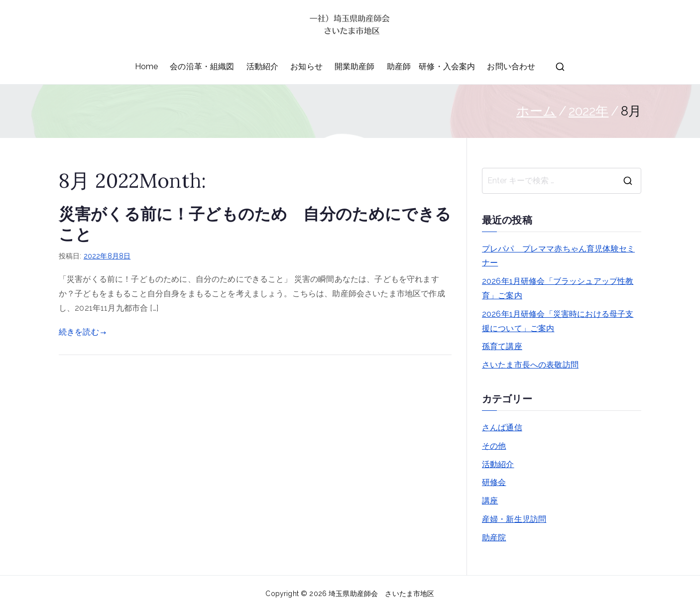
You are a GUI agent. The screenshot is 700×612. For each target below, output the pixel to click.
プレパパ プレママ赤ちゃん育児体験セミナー (558, 256)
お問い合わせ (511, 66)
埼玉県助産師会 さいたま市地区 (381, 594)
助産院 (494, 538)
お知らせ (306, 66)
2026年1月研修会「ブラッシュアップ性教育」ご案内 (558, 288)
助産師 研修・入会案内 (431, 66)
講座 (490, 501)
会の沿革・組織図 (202, 66)
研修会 (494, 482)
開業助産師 (355, 66)
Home (147, 66)
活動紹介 (263, 66)
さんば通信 (502, 428)
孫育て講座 (502, 346)
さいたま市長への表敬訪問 (530, 365)
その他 (494, 446)
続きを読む (82, 332)
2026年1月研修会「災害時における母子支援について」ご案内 (558, 321)
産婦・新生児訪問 (514, 519)
